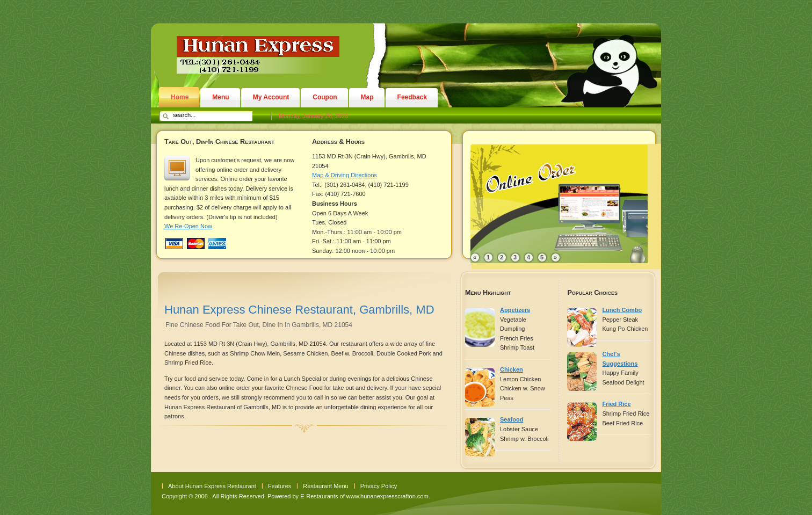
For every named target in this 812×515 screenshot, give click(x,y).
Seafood (512, 419)
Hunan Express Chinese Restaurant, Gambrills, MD (299, 310)
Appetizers (515, 310)
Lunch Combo (622, 310)
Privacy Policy (379, 486)
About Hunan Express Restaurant (212, 486)
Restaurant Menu (325, 486)
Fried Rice (616, 404)
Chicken (512, 369)
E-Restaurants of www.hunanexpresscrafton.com (364, 496)
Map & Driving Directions (345, 175)
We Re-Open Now (188, 226)
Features (280, 486)
